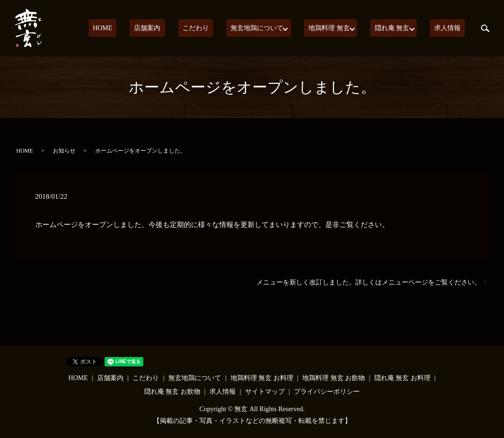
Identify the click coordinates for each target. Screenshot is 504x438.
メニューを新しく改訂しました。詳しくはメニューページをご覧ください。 (369, 282)
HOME (140, 28)
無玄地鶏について (269, 28)
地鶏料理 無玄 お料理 (262, 378)
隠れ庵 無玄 (399, 28)
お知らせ (64, 151)
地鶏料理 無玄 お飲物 (334, 378)
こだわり (216, 28)
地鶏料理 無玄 (339, 28)
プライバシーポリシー (327, 392)
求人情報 (452, 28)
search (485, 28)
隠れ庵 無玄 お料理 (402, 378)
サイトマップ (265, 392)
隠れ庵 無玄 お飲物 (172, 392)
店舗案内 (177, 28)
